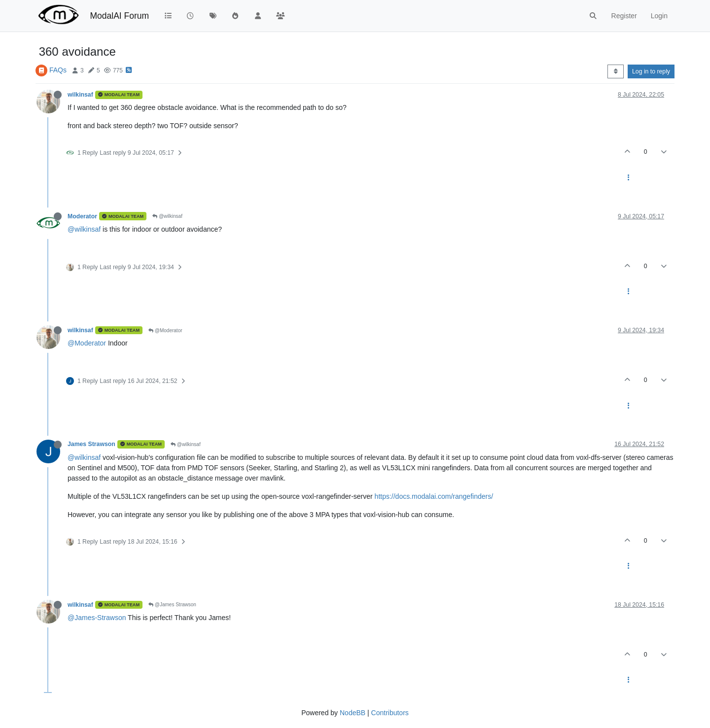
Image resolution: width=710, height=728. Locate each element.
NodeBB (353, 713)
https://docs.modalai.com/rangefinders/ (434, 496)
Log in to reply (651, 71)
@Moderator (165, 330)
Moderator (82, 216)
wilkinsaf (80, 95)
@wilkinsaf (167, 216)
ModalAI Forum (119, 16)
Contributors (390, 713)
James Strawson (91, 444)
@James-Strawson (97, 618)
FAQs (58, 70)
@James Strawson (172, 605)
